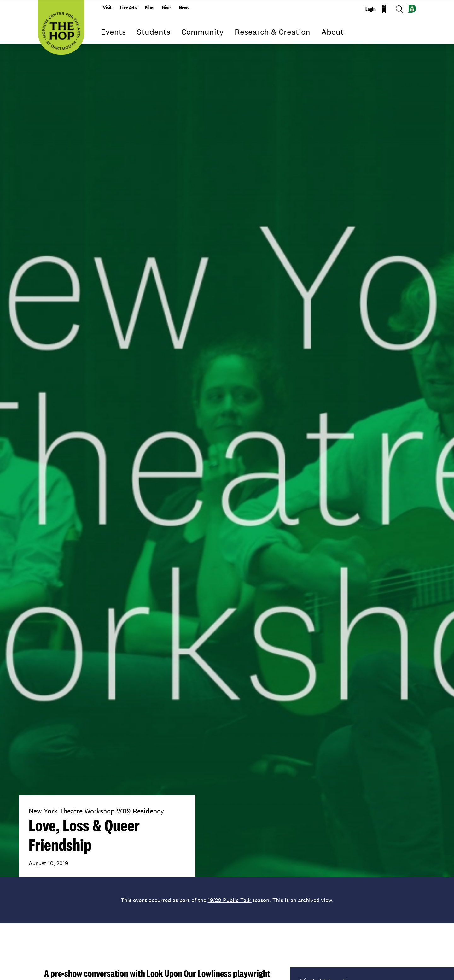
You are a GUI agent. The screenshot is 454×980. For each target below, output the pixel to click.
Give (166, 8)
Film (149, 8)
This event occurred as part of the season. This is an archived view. (227, 900)
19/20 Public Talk (230, 900)
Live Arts (128, 8)
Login (371, 9)
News (184, 8)
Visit (107, 8)
